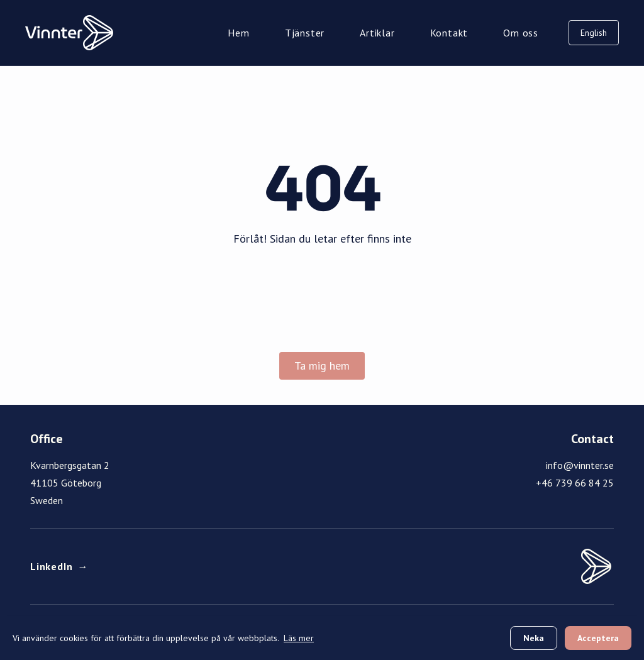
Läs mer (299, 638)
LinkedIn (59, 566)
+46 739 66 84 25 (575, 483)
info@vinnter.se (580, 465)
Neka (534, 638)
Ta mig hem (322, 366)
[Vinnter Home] (69, 33)
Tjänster (305, 33)
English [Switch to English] (594, 33)
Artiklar (377, 33)
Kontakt (449, 33)
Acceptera (598, 638)
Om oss (521, 33)
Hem (238, 33)
